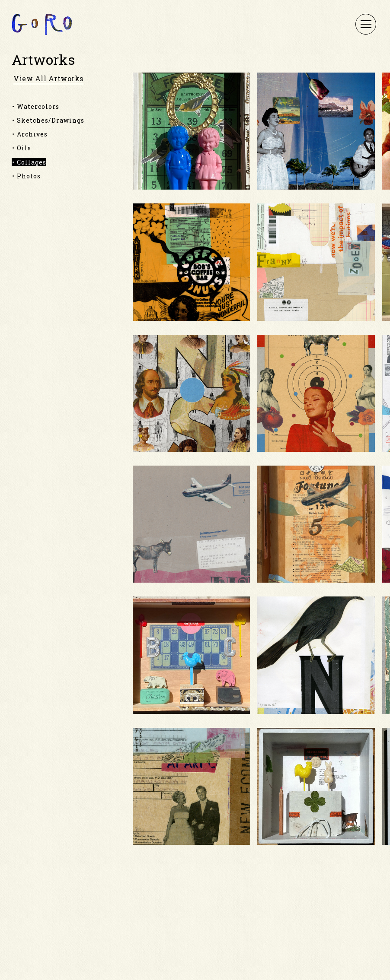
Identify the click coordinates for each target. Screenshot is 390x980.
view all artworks (48, 79)
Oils (24, 148)
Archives (32, 134)
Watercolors (38, 106)
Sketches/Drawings (51, 120)
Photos (29, 176)
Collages (32, 162)
